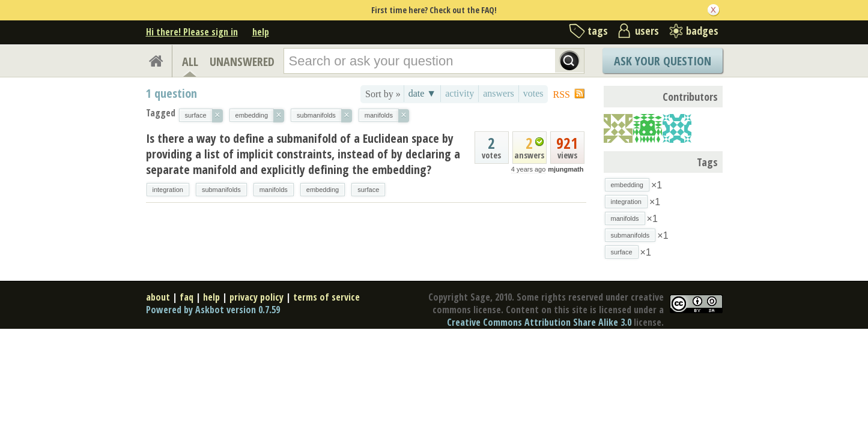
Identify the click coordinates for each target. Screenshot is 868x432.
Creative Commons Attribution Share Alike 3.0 (539, 322)
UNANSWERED (242, 61)
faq (187, 297)
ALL (190, 61)
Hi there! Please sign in (192, 32)
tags (598, 31)
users (647, 31)
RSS (562, 94)
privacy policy (256, 297)
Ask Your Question (663, 61)
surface (368, 190)
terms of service (326, 297)
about (158, 297)
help (261, 32)
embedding (323, 190)
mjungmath (566, 169)
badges (702, 31)
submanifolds (221, 190)
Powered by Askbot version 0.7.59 (213, 310)
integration (168, 190)
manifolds (274, 190)
